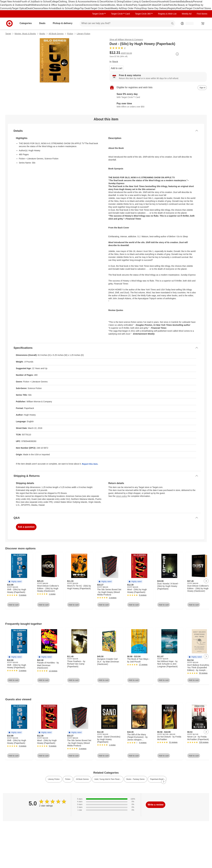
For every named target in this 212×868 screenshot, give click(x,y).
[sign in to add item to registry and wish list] (202, 88)
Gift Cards (163, 5)
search (173, 24)
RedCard (181, 8)
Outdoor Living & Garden (136, 2)
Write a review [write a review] (156, 805)
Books (42, 34)
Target (8, 34)
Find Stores (205, 8)
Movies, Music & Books (120, 5)
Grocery (153, 2)
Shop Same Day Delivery (155, 8)
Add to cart (117, 68)
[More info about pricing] (177, 54)
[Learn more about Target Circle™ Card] (158, 96)
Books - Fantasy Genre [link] (136, 779)
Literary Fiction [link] (54, 779)
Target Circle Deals (100, 8)
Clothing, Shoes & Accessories (74, 2)
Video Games (101, 5)
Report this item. (90, 464)
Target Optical (19, 8)
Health (28, 5)
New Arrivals (50, 8)
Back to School (42, 2)
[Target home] (9, 23)
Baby (183, 2)
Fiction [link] (68, 779)
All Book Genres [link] (82, 779)
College (54, 2)
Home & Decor (98, 2)
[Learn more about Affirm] (158, 105)
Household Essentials (169, 2)
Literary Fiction (83, 34)
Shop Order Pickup (131, 8)
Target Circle (192, 8)
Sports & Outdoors (15, 5)
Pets (170, 5)
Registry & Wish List (167, 14)
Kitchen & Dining (115, 2)
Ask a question (26, 527)
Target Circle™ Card (121, 14)
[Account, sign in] (188, 23)
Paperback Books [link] (157, 779)
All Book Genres (56, 34)
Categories (27, 23)
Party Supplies (140, 5)
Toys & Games (74, 5)
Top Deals (85, 8)
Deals (30, 8)
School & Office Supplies (54, 5)
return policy (122, 496)
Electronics (88, 5)
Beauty (189, 2)
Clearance (38, 8)
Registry (172, 8)
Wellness (36, 5)
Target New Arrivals (10, 2)
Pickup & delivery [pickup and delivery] (64, 23)
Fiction (70, 34)
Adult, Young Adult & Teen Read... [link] (108, 779)
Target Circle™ (99, 14)
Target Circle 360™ (144, 14)
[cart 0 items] (203, 23)
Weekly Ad (116, 8)
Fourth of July (27, 2)
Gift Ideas (152, 5)
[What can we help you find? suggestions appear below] (127, 23)
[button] (15, 582)
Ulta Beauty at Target (184, 5)
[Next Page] (206, 581)
